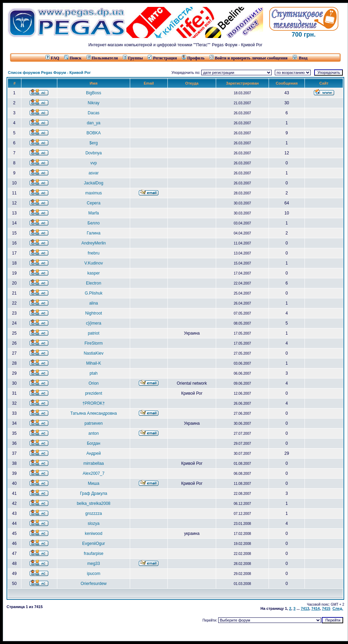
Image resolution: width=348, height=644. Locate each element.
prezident (93, 393)
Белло (94, 223)
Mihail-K (93, 363)
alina (93, 303)
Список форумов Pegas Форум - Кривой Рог (49, 73)
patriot (93, 333)
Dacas (94, 113)
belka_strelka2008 (93, 503)
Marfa (94, 213)
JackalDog (94, 183)
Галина (94, 233)
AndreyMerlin (94, 243)
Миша (94, 483)
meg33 (94, 564)
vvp (94, 163)
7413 (305, 608)
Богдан (94, 443)
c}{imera (94, 323)
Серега (93, 203)
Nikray (94, 103)
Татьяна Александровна (94, 413)
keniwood (94, 534)
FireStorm (94, 343)
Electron (94, 283)
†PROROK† (93, 403)
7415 (326, 608)
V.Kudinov (94, 263)
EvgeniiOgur (94, 544)
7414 (316, 608)
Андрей (94, 453)
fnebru (94, 253)
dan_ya (93, 123)
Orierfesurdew (93, 584)
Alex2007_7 (93, 473)
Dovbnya (93, 153)
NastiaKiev (93, 353)
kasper (94, 273)
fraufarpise (94, 554)
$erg (94, 143)
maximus (94, 193)
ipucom (94, 574)
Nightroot (94, 313)
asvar (93, 173)
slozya (94, 523)
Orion (93, 383)
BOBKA (93, 133)
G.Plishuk (93, 293)
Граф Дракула (94, 493)
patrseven (94, 423)
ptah (93, 373)
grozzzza (94, 513)
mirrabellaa (93, 463)
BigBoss (94, 93)
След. (338, 608)
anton (94, 433)
